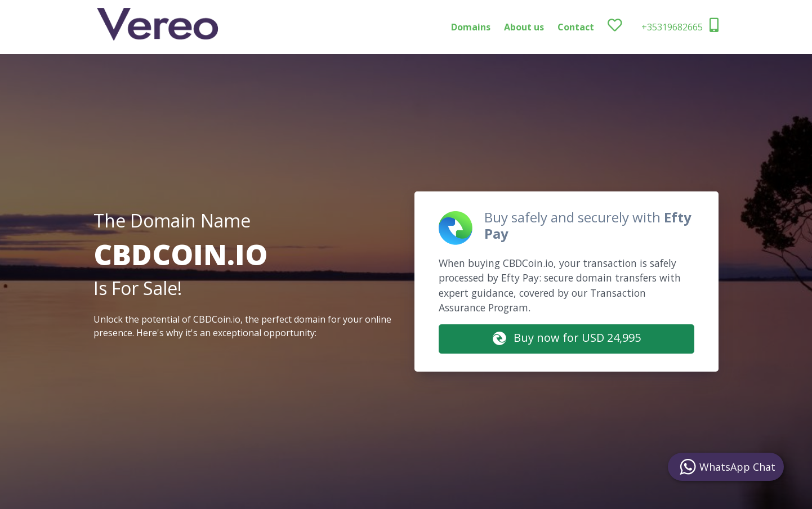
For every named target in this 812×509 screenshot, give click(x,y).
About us (524, 27)
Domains (471, 27)
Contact (576, 27)
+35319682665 (680, 26)
